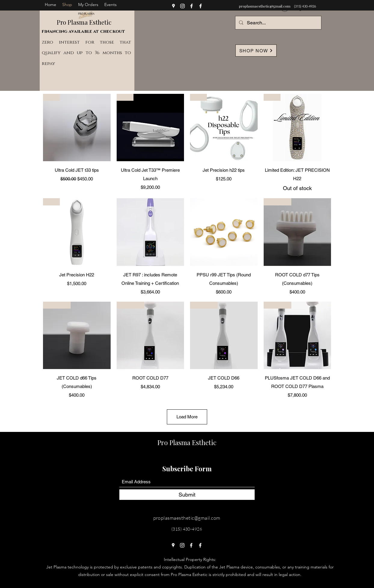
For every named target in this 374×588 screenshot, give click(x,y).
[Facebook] (192, 6)
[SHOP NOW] (256, 51)
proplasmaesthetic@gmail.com (265, 6)
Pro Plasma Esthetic (84, 22)
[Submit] (187, 495)
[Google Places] (173, 6)
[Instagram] (182, 6)
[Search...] (278, 23)
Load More (187, 417)
